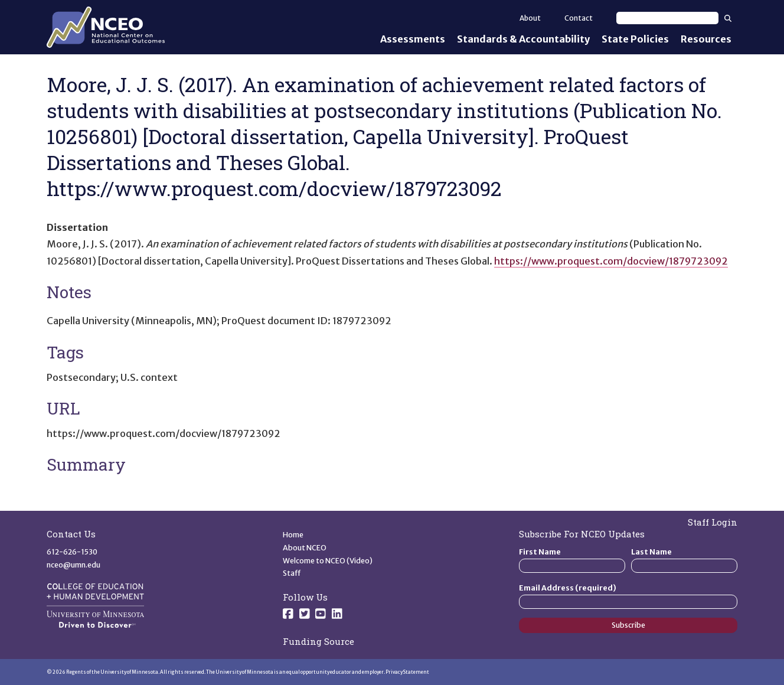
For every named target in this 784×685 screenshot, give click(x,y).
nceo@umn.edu (73, 565)
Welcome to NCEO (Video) (328, 561)
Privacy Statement (407, 672)
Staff (292, 573)
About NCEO (305, 548)
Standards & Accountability (523, 39)
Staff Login (713, 522)
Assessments (413, 39)
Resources (706, 39)
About (530, 18)
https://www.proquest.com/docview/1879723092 (611, 261)
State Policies (635, 39)
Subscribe (628, 625)
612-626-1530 (72, 552)
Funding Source (318, 641)
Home (293, 535)
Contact (579, 18)
